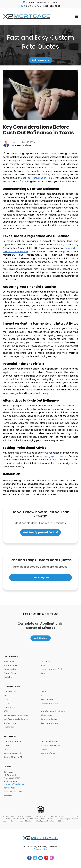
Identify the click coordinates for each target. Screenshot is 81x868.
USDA (6, 699)
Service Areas (10, 788)
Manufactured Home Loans (16, 715)
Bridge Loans (46, 715)
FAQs (6, 749)
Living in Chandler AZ (13, 757)
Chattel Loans (10, 723)
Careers (7, 745)
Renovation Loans (49, 719)
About (43, 665)
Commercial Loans (49, 723)
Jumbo (44, 691)
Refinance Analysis (49, 741)
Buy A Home (9, 661)
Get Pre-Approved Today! (40, 532)
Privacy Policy (10, 673)
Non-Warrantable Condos (16, 719)
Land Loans (9, 727)
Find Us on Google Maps (15, 784)
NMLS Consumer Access (15, 792)
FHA (5, 695)
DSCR (6, 711)
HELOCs (7, 703)
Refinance (45, 661)
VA (42, 695)
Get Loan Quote (40, 60)
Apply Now (8, 677)
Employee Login (11, 669)
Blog (43, 673)
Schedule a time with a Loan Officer (41, 2)
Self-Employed (47, 699)
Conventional (10, 691)
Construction (9, 707)
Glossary (45, 749)
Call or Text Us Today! (40, 6)
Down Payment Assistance (53, 711)
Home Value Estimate (50, 745)
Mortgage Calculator (13, 753)
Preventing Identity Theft (51, 669)
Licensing (8, 796)
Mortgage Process (49, 753)
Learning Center (11, 665)
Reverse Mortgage (49, 703)
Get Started (41, 638)
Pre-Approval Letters (13, 741)
